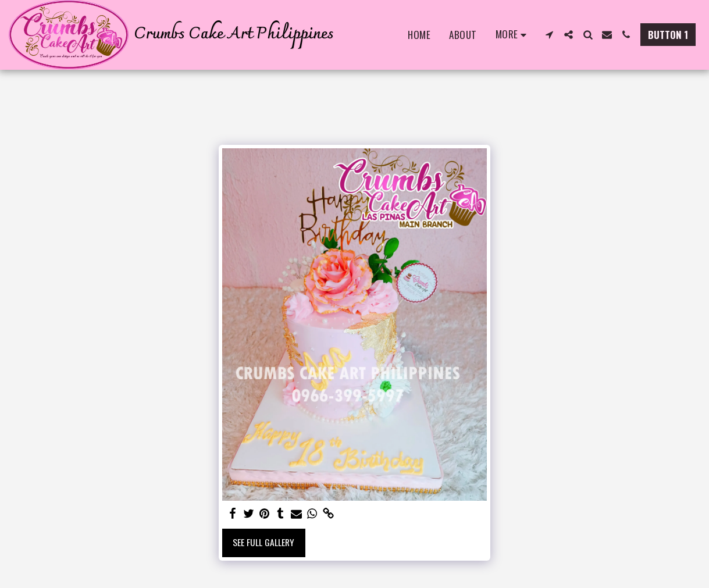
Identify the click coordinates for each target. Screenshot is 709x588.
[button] (549, 35)
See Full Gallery (263, 542)
